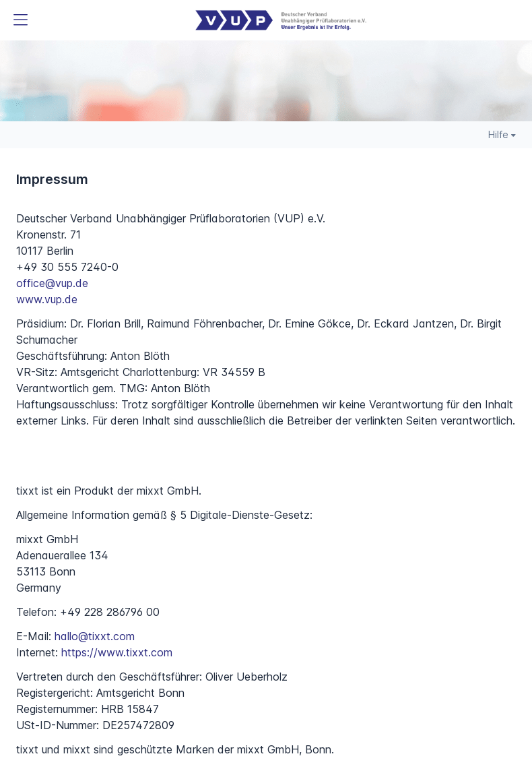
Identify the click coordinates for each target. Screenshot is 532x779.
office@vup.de (52, 283)
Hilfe (502, 134)
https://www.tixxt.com (117, 652)
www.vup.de (47, 299)
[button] (20, 20)
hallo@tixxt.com (95, 636)
